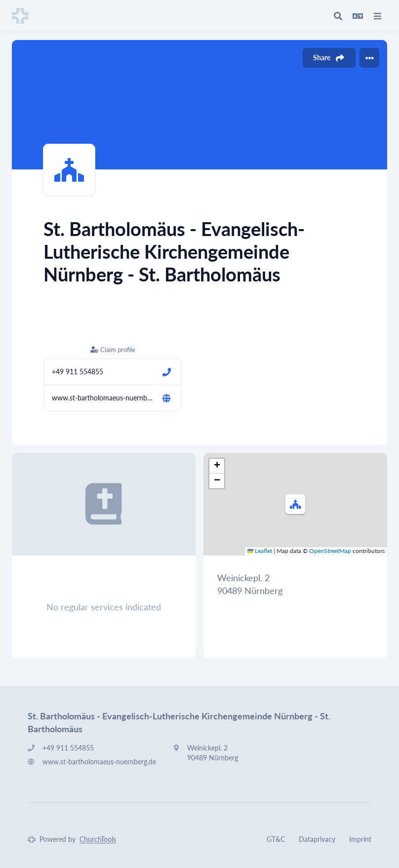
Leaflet (260, 551)
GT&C (276, 839)
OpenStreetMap (330, 551)
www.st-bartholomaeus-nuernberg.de (103, 398)
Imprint (360, 839)
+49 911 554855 (78, 372)
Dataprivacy (317, 839)
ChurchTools (98, 839)
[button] (295, 504)
